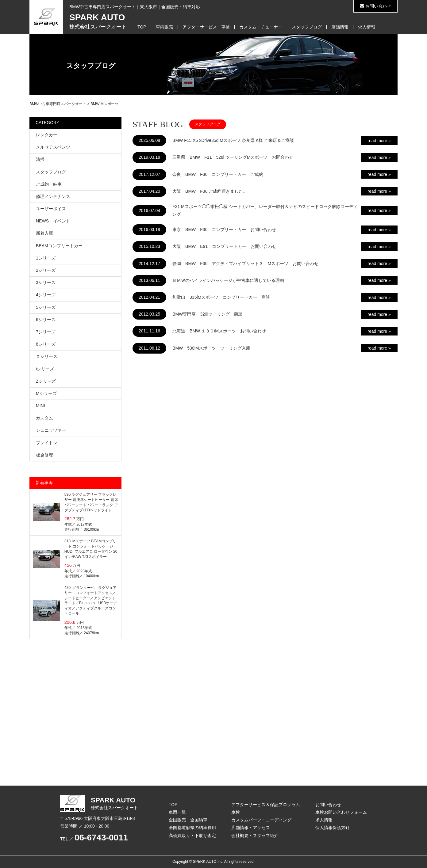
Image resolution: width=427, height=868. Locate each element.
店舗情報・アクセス (251, 828)
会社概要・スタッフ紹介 (255, 836)
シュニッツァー (51, 430)
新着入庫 (44, 233)
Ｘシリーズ (47, 356)
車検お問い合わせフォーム (341, 812)
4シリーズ (46, 295)
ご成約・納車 (49, 184)
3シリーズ (46, 282)
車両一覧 (177, 812)
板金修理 (44, 455)
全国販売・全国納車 (188, 820)
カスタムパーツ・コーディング (261, 820)
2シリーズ (46, 270)
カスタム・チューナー (261, 27)
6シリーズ (46, 320)
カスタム (44, 418)
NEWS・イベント (53, 221)
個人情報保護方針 (333, 828)
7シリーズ (46, 332)
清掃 (40, 159)
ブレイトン (47, 443)
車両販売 (164, 27)
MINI (40, 406)
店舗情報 (340, 27)
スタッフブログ (307, 27)
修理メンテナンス (53, 196)
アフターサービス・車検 (206, 27)
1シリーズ (46, 258)
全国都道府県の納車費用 (192, 828)
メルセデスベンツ (53, 147)
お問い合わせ (375, 6)
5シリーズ (46, 307)
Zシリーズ (46, 381)
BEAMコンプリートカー (59, 246)
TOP (142, 27)
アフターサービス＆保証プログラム (266, 805)
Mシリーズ (46, 393)
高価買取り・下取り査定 (192, 836)
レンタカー (47, 135)
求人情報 (367, 27)
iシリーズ (45, 369)
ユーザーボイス (51, 209)
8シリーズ (46, 344)
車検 (236, 812)
